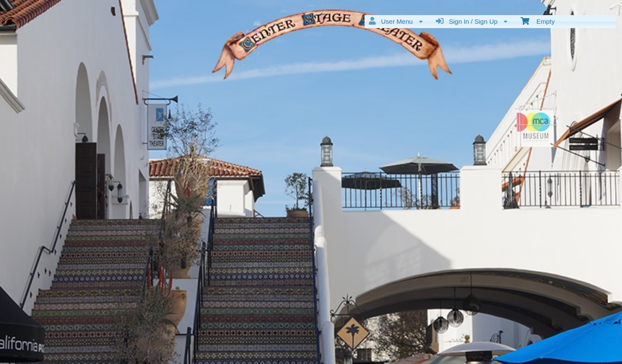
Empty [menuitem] (538, 21)
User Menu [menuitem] (396, 21)
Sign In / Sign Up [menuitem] (472, 21)
